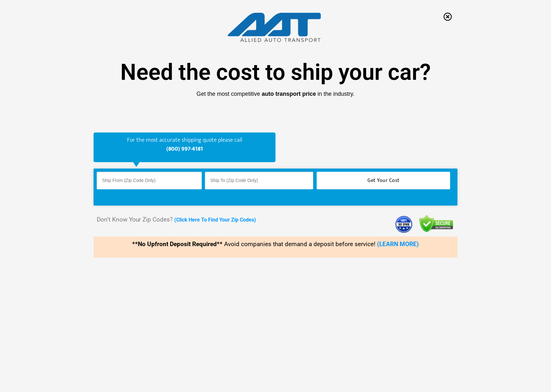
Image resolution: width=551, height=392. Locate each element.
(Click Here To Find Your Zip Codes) (215, 220)
